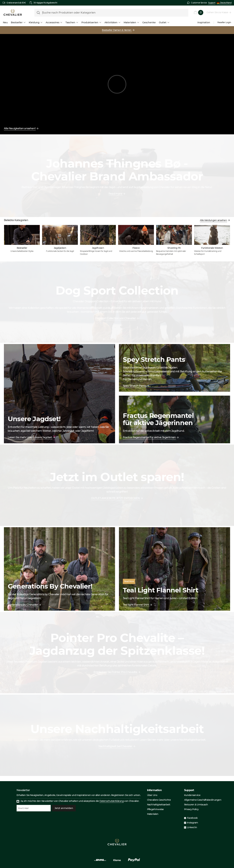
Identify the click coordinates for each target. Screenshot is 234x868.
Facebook (192, 818)
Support (212, 3)
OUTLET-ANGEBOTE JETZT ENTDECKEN (115, 498)
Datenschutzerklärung (112, 801)
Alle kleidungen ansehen (214, 220)
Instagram (193, 823)
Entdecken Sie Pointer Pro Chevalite (116, 672)
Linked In (192, 827)
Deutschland (224, 3)
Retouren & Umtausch (196, 805)
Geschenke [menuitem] (149, 22)
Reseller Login (224, 22)
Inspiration (204, 22)
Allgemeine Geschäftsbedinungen (203, 800)
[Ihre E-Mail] (34, 808)
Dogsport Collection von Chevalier (116, 318)
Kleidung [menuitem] (36, 22)
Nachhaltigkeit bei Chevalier (116, 746)
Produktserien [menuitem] (91, 22)
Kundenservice (192, 795)
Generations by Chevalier (23, 605)
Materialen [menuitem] (131, 22)
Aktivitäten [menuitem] (112, 22)
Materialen (153, 814)
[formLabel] (111, 13)
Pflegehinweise (155, 809)
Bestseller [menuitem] (18, 22)
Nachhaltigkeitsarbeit (159, 805)
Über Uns (152, 795)
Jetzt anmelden (64, 808)
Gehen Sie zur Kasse (218, 12)
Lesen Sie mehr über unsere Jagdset (30, 437)
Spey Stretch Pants (135, 386)
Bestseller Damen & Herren (117, 30)
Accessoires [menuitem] (54, 22)
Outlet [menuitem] (164, 22)
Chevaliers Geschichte (159, 800)
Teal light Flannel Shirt (136, 605)
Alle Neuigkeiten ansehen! (20, 128)
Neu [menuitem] (5, 22)
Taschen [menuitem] (72, 22)
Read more (116, 194)
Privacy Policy (191, 809)
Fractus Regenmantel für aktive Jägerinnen (149, 437)
